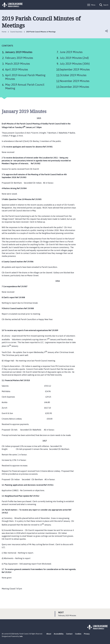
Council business (16, 32)
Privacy (87, 634)
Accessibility (59, 634)
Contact (69, 634)
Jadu (21, 636)
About (49, 634)
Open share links (107, 31)
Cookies (78, 634)
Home (4, 32)
